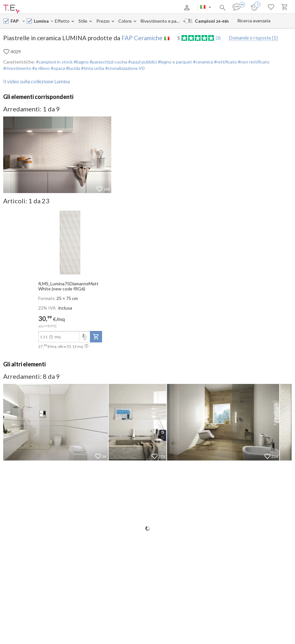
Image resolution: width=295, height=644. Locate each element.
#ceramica (203, 62)
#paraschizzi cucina (108, 62)
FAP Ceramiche (142, 38)
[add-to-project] (96, 337)
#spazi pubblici (142, 62)
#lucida (73, 68)
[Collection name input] (42, 21)
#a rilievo (41, 68)
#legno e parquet (174, 62)
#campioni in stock (54, 62)
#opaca (57, 68)
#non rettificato (253, 62)
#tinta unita (92, 68)
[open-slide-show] (70, 242)
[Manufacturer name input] (16, 21)
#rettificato (225, 62)
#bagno (81, 62)
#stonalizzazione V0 (124, 68)
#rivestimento (17, 68)
